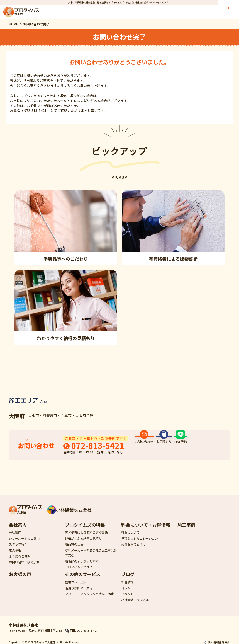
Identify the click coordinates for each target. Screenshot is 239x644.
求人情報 (15, 556)
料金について (130, 538)
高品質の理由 (74, 550)
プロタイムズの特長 (85, 530)
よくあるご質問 (20, 561)
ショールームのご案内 (24, 544)
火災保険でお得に (133, 550)
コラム (126, 593)
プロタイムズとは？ (79, 572)
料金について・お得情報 (146, 530)
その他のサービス (83, 580)
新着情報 (127, 587)
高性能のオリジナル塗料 (82, 566)
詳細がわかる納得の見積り (83, 544)
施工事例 (186, 530)
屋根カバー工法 (76, 587)
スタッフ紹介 (18, 550)
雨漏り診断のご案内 (79, 593)
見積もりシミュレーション (140, 544)
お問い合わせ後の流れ (24, 568)
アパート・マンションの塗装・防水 (89, 599)
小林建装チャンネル (135, 605)
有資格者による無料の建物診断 (86, 538)
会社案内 (18, 530)
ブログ (128, 580)
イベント (127, 599)
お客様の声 (20, 580)
